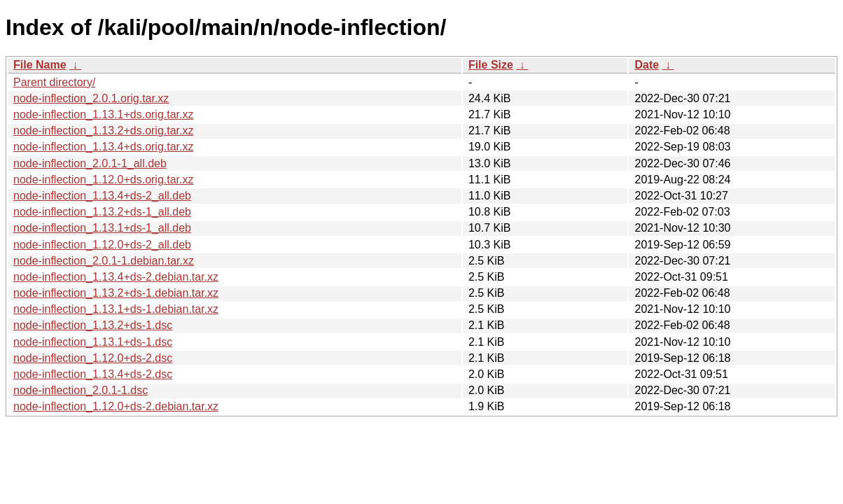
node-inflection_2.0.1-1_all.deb (90, 163)
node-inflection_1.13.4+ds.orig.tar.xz (104, 147)
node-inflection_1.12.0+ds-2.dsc (93, 358)
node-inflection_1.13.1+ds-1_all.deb (102, 228)
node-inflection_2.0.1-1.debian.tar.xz (104, 261)
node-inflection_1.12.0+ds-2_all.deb (102, 245)
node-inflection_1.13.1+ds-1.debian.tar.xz (116, 309)
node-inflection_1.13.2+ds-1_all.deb (102, 212)
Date (647, 65)
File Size (491, 65)
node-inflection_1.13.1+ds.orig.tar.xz (104, 114)
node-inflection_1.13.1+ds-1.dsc (93, 342)
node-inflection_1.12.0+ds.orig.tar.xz (104, 180)
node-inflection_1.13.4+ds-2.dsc (93, 374)
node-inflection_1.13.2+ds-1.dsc (93, 325)
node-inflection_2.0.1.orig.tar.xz (91, 98)
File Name (40, 65)
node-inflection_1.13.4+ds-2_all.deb (102, 196)
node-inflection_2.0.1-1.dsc (81, 390)
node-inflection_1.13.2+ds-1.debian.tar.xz (116, 293)
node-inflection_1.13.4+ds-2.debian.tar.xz (116, 277)
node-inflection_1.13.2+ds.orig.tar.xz (104, 131)
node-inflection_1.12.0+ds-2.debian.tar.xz (116, 406)
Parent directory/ (54, 82)
